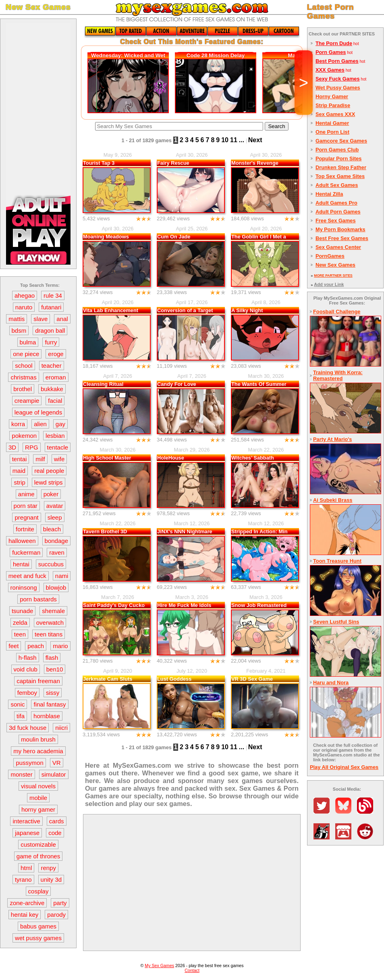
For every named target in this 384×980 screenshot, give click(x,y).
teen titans (49, 634)
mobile (38, 798)
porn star (26, 506)
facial (55, 401)
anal (62, 319)
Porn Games (331, 52)
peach (36, 646)
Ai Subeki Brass (333, 500)
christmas (23, 377)
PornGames (330, 256)
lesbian (55, 436)
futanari (51, 307)
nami (62, 576)
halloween (22, 541)
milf (40, 459)
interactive (26, 821)
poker (51, 494)
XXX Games (330, 70)
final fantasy (50, 704)
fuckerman (26, 552)
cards (57, 821)
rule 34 (53, 295)
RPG (32, 447)
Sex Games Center (338, 247)
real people (49, 471)
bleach (52, 529)
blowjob (56, 587)
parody (56, 915)
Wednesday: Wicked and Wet (128, 55)
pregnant (26, 517)
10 (225, 140)
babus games (38, 926)
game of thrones (38, 856)
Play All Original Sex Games (344, 767)
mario (60, 646)
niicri (61, 728)
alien (40, 424)
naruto (24, 307)
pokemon (24, 436)
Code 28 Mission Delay (216, 55)
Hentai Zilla (329, 194)
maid (19, 471)
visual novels (38, 786)
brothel (23, 389)
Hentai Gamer (332, 123)
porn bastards (38, 599)
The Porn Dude (334, 43)
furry (51, 342)
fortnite (25, 529)
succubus (51, 564)
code (55, 833)
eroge (56, 354)
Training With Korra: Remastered (338, 375)
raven (57, 552)
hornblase (47, 716)
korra (18, 424)
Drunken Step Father (341, 167)
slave (40, 319)
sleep (55, 517)
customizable (38, 844)
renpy (48, 868)
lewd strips (49, 482)
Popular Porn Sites (339, 158)
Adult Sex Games (337, 185)
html (26, 868)
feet (13, 646)
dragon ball (50, 330)
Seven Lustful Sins (336, 622)
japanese (27, 833)
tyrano (23, 880)
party (60, 903)
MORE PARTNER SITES (333, 276)
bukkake (52, 389)
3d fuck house (28, 728)
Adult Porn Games (338, 212)
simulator (54, 774)
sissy (53, 693)
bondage (56, 541)
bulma (28, 342)
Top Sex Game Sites (340, 176)
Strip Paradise (333, 105)
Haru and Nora (331, 683)
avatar (55, 506)
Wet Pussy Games (338, 88)
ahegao (25, 295)
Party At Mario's (332, 439)
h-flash (28, 658)
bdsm (19, 330)
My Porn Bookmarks (340, 229)
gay (60, 424)
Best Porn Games (337, 61)
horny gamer (38, 809)
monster (21, 774)
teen (20, 634)
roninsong (24, 587)
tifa (21, 716)
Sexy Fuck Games (338, 79)
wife (59, 459)
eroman (56, 377)
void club (26, 669)
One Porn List (332, 132)
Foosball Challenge (337, 312)
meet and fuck (27, 576)
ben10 (55, 669)
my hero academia (38, 751)
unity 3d (51, 880)
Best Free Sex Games (342, 238)
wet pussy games (38, 938)
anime (26, 494)
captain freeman (38, 681)
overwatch (50, 623)
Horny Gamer (332, 96)
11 (234, 140)
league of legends (38, 412)
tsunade (22, 611)
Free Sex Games (336, 221)
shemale (53, 611)
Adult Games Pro (336, 203)
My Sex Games (159, 965)
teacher (52, 366)
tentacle (58, 447)
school (24, 366)
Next (255, 140)
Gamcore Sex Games (341, 141)
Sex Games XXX (335, 114)
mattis (17, 319)
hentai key (25, 915)
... (242, 140)
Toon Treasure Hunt (337, 561)
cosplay (38, 891)
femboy (27, 693)
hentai (21, 564)
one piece (26, 354)
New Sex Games (335, 265)
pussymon (29, 763)
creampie (27, 401)
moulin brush (38, 739)
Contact (192, 970)
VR (57, 763)
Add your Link (329, 284)
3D (12, 447)
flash (52, 658)
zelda (20, 623)
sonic (18, 704)
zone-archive (27, 903)
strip (19, 482)
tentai (20, 459)
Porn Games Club (337, 150)
